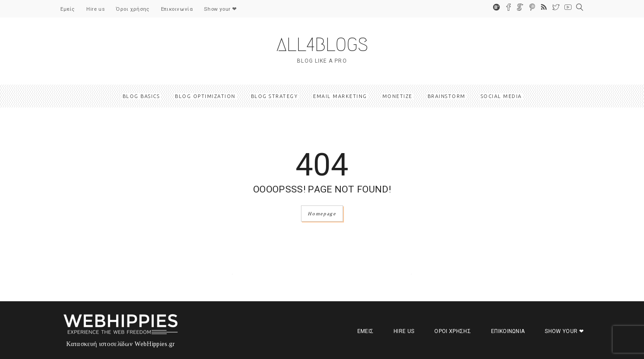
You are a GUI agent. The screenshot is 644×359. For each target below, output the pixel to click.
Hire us (95, 9)
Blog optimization (205, 96)
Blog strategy (275, 96)
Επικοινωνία (177, 9)
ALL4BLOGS (322, 45)
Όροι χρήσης (133, 9)
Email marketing (340, 96)
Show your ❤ (220, 9)
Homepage (322, 214)
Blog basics (141, 96)
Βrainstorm (447, 96)
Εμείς (68, 9)
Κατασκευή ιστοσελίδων (100, 344)
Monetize (397, 96)
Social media (501, 96)
